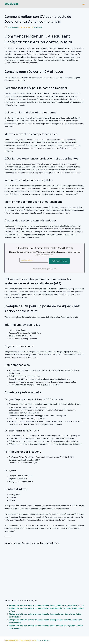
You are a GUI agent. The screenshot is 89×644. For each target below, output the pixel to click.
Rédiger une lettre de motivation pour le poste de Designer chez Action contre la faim (46, 605)
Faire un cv (38, 27)
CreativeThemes (43, 640)
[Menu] (84, 4)
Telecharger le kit (59, 261)
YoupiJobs (12, 4)
